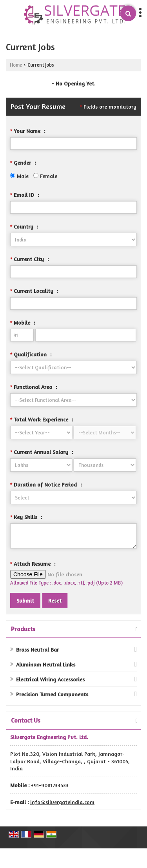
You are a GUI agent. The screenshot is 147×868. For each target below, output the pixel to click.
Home (16, 65)
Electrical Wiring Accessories (50, 679)
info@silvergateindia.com (62, 802)
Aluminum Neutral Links (46, 664)
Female (45, 176)
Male (19, 176)
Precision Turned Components (52, 694)
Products (23, 629)
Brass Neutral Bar (37, 649)
